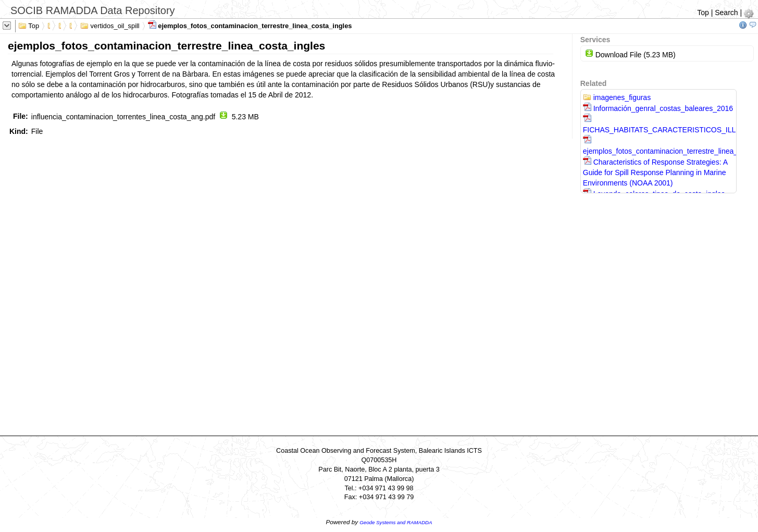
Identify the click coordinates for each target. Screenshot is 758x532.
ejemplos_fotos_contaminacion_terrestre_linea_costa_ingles (250, 25)
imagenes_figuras (617, 97)
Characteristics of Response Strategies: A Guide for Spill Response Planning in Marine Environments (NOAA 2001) (655, 172)
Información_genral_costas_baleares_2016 (658, 108)
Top (703, 13)
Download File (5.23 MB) (630, 55)
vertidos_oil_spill (110, 25)
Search (726, 13)
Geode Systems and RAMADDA (396, 522)
